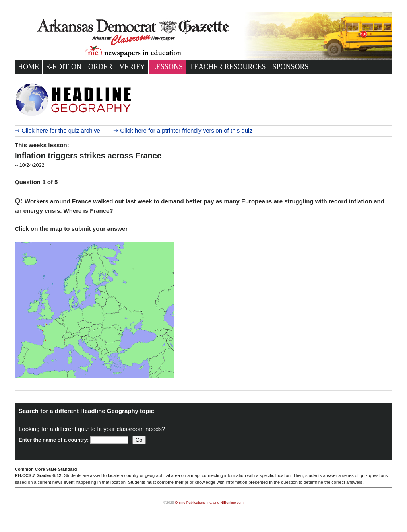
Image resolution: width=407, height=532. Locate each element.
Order (100, 67)
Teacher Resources (228, 67)
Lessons (167, 67)
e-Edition (64, 67)
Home (28, 67)
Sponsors (291, 67)
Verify (132, 67)
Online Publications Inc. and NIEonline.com (209, 503)
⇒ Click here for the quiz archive (57, 130)
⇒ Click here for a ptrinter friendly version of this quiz (183, 130)
